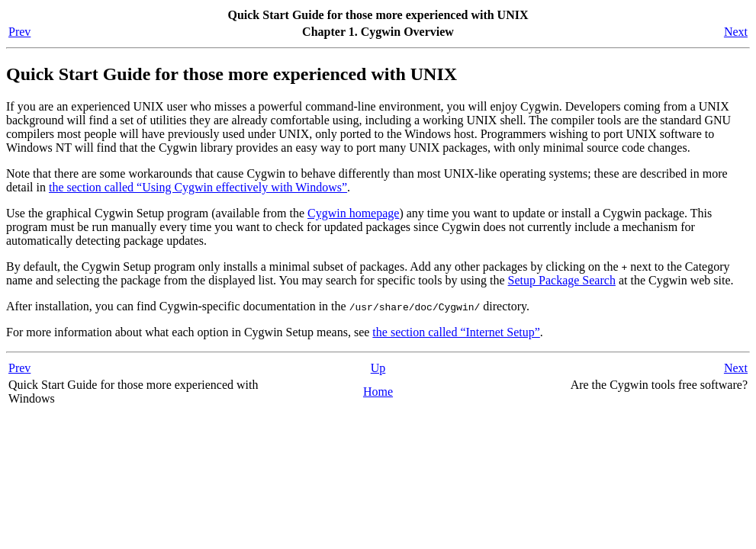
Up (378, 368)
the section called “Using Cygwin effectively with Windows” (198, 187)
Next (736, 32)
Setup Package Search (562, 280)
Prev (19, 32)
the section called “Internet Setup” (456, 332)
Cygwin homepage (353, 213)
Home (378, 392)
